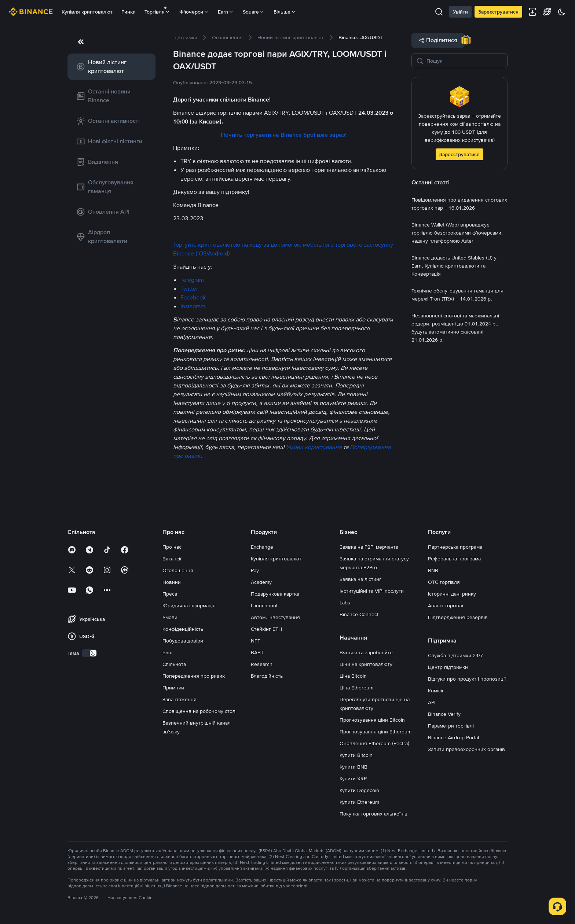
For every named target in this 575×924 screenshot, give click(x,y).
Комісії (435, 691)
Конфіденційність (183, 629)
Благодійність (267, 676)
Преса (170, 594)
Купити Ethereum (359, 802)
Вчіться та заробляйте (366, 652)
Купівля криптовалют (87, 12)
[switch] (89, 653)
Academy (261, 582)
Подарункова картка (275, 594)
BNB (433, 570)
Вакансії (172, 559)
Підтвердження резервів (458, 617)
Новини (172, 582)
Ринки (129, 12)
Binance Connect (359, 614)
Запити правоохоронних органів (466, 749)
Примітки (173, 688)
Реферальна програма (454, 559)
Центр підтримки (448, 667)
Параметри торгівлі (451, 726)
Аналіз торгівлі (446, 605)
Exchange (262, 547)
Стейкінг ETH (266, 629)
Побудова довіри (183, 641)
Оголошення (178, 570)
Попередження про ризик (194, 676)
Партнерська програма (455, 547)
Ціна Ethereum (356, 688)
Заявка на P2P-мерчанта (369, 547)
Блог (168, 652)
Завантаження (180, 699)
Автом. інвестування (275, 617)
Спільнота (174, 664)
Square (254, 12)
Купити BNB (354, 767)
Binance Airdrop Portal (453, 737)
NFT (256, 641)
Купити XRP (353, 778)
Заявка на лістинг (360, 579)
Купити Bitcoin (356, 755)
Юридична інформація (189, 605)
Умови (170, 617)
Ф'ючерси (194, 12)
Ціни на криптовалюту (366, 664)
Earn (226, 12)
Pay (255, 570)
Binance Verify (444, 714)
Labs (345, 603)
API (432, 702)
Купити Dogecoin (359, 790)
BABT (257, 652)
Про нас (172, 547)
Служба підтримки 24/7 (455, 655)
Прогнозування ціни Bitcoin (372, 720)
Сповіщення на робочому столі (199, 711)
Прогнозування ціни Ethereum (376, 732)
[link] (111, 67)
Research (262, 664)
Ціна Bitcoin (353, 676)
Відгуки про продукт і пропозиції (467, 679)
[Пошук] (465, 61)
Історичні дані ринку (452, 594)
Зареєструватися (498, 12)
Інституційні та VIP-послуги (372, 591)
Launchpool (264, 605)
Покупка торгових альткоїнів (373, 814)
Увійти (460, 12)
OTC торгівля (444, 582)
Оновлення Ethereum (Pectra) (374, 743)
